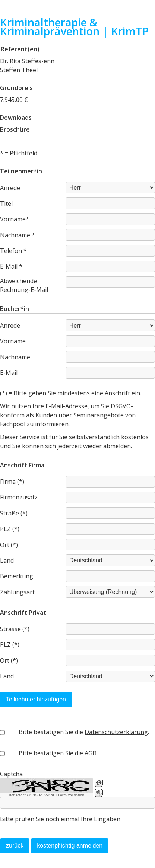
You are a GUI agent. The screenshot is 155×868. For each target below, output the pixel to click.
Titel (6, 203)
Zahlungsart (17, 592)
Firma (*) (12, 482)
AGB (91, 753)
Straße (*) (14, 513)
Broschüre (15, 129)
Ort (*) (9, 545)
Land (7, 560)
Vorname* (15, 219)
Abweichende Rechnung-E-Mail (24, 285)
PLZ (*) (10, 529)
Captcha (11, 774)
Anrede (10, 188)
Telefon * (13, 251)
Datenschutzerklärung (116, 732)
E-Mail (9, 373)
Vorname (13, 341)
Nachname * (18, 235)
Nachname (15, 357)
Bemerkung (17, 576)
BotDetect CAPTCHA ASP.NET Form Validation (47, 795)
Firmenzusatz (19, 497)
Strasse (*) (15, 629)
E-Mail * (11, 266)
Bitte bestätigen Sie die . (84, 732)
